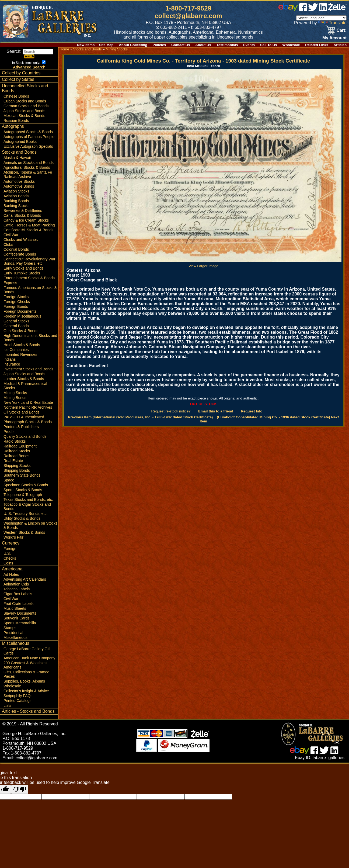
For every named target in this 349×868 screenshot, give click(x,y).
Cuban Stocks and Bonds (25, 101)
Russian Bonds (16, 120)
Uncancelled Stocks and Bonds (25, 88)
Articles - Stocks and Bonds (28, 711)
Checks (10, 558)
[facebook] (303, 10)
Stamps (10, 628)
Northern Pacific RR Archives (28, 407)
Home (64, 49)
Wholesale (291, 45)
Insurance (12, 364)
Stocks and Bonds (19, 152)
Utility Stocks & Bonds (22, 518)
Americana (12, 569)
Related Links (317, 45)
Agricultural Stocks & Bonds (27, 167)
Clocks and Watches (21, 240)
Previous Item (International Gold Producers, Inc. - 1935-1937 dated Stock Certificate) (141, 417)
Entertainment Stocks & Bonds (29, 278)
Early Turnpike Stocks (22, 273)
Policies (159, 45)
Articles (340, 45)
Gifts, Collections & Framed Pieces (26, 674)
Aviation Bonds (16, 196)
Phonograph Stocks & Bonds (28, 422)
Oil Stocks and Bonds (22, 412)
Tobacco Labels (17, 589)
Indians (10, 359)
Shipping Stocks (17, 466)
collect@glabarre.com (189, 16)
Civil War (11, 235)
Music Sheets (15, 608)
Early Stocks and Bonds (24, 268)
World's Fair (13, 537)
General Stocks (16, 321)
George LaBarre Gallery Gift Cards (27, 651)
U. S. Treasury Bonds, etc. (25, 514)
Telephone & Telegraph (23, 495)
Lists (7, 705)
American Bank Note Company (29, 658)
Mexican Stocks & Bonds (24, 116)
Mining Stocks (15, 393)
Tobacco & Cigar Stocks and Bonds (27, 507)
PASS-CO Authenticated (24, 417)
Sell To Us (269, 45)
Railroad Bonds (16, 456)
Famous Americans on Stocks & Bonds (30, 290)
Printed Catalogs (18, 701)
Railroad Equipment (20, 446)
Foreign (10, 549)
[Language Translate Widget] (321, 18)
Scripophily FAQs (18, 696)
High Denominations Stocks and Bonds (30, 338)
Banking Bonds (16, 201)
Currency (11, 543)
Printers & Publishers (21, 427)
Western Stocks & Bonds (24, 532)
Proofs (9, 432)
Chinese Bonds (16, 96)
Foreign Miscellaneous (22, 316)
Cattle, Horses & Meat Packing (29, 225)
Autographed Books (20, 142)
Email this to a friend (216, 411)
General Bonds (16, 326)
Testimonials (227, 45)
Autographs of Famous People (29, 137)
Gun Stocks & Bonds (21, 331)
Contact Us (181, 45)
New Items (86, 45)
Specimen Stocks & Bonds (26, 485)
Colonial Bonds (16, 249)
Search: (30, 51)
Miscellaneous (15, 638)
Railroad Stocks (17, 451)
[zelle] (337, 10)
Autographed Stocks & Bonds (28, 132)
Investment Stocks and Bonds (28, 369)
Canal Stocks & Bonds (22, 215)
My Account (334, 38)
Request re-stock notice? (171, 411)
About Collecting (133, 45)
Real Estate (13, 461)
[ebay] (288, 10)
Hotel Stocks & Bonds (22, 345)
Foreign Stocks (16, 297)
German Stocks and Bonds (26, 106)
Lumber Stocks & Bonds (24, 379)
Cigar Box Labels (18, 594)
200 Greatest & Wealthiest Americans (25, 665)
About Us (203, 45)
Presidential (13, 633)
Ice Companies (16, 350)
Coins (8, 563)
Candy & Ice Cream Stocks (26, 220)
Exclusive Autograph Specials (28, 146)
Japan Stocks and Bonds (24, 111)
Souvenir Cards (17, 618)
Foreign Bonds (16, 306)
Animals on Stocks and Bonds (29, 163)
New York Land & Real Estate (28, 402)
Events (249, 45)
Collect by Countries (21, 73)
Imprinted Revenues (20, 354)
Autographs (13, 126)
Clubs (8, 244)
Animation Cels (16, 584)
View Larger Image (204, 264)
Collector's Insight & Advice (26, 691)
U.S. (7, 553)
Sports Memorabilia (20, 623)
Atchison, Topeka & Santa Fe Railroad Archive (28, 174)
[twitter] (313, 10)
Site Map (106, 45)
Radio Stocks (15, 441)
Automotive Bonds (19, 186)
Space (9, 480)
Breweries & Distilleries (23, 211)
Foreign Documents (20, 311)
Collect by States (18, 79)
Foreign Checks (17, 302)
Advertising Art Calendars (25, 579)
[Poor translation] (20, 789)
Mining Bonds (15, 398)
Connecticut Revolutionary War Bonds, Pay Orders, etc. (29, 261)
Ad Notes (11, 574)
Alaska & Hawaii (17, 158)
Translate (332, 23)
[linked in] (323, 10)
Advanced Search (29, 67)
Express (10, 283)
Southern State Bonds (22, 475)
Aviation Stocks (16, 191)
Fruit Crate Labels (18, 604)
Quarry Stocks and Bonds (25, 436)
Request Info (252, 411)
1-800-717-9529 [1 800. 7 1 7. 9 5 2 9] (188, 8)
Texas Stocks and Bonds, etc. (28, 500)
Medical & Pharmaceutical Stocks (25, 386)
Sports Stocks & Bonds (23, 490)
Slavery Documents (20, 613)
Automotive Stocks (19, 181)
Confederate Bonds (20, 254)
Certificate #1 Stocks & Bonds (28, 230)
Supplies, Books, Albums (24, 681)
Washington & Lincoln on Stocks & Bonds (30, 525)
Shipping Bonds (17, 470)
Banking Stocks (17, 206)
